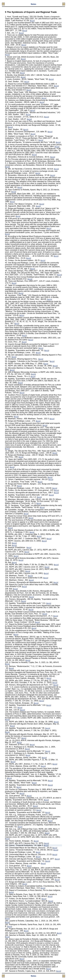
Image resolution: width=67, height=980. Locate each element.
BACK (32, 21)
